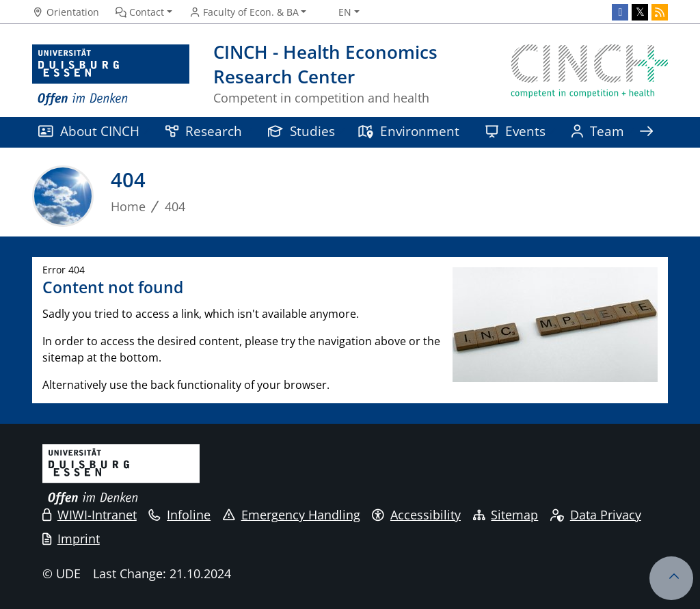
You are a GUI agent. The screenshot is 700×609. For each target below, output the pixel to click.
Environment (408, 131)
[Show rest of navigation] (646, 132)
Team (598, 131)
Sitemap (506, 515)
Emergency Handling (292, 515)
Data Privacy (596, 515)
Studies (301, 131)
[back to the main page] (589, 76)
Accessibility (416, 515)
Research (204, 131)
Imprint (71, 539)
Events (515, 131)
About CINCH (89, 131)
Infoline (179, 515)
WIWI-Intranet (90, 515)
